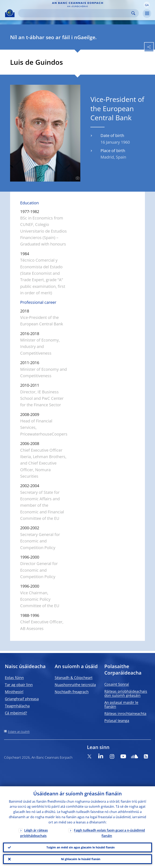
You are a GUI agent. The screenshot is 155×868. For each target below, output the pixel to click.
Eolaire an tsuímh (19, 732)
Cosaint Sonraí (117, 684)
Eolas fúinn (14, 678)
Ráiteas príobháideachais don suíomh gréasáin (126, 693)
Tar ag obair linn (19, 685)
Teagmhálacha (17, 706)
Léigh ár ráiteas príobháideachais (34, 833)
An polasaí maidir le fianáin (121, 704)
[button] (147, 5)
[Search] (75, 13)
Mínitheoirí (14, 692)
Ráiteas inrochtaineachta (125, 713)
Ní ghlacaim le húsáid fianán (81, 859)
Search (133, 13)
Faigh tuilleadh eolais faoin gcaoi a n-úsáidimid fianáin (109, 833)
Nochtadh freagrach (72, 692)
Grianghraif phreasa (22, 699)
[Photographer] (77, 178)
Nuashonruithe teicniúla (75, 685)
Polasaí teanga (117, 721)
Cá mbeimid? (16, 713)
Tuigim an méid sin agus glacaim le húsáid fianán (81, 847)
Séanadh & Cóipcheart (74, 678)
